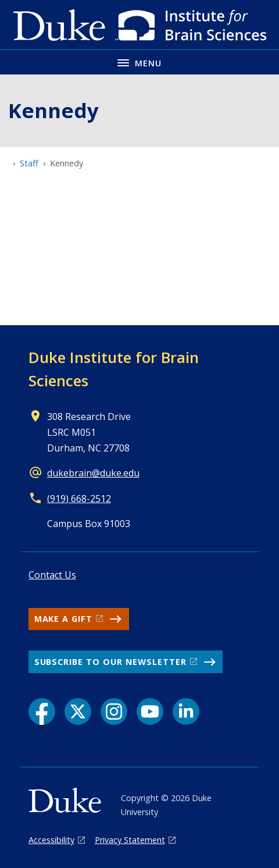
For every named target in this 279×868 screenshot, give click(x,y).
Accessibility (51, 840)
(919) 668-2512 (79, 499)
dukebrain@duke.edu (93, 473)
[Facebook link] (42, 712)
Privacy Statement (130, 840)
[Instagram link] (114, 712)
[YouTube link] (150, 712)
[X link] (78, 712)
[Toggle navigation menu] (139, 62)
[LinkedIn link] (186, 712)
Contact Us (52, 575)
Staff (29, 163)
